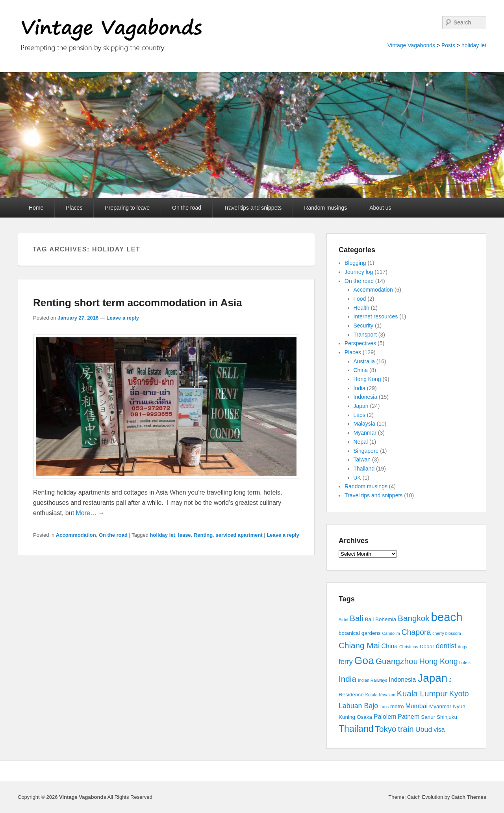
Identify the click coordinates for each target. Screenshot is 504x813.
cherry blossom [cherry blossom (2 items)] (447, 633)
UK (357, 478)
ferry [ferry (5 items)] (346, 662)
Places (74, 208)
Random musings (325, 208)
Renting (203, 535)
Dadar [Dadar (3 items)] (427, 646)
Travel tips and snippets (253, 208)
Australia (364, 361)
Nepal (361, 442)
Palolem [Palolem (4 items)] (385, 717)
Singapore (366, 451)
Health (361, 308)
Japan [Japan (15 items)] (432, 678)
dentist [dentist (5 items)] (446, 646)
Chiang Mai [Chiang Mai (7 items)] (359, 645)
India (359, 388)
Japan (361, 406)
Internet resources (376, 316)
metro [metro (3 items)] (397, 706)
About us (380, 208)
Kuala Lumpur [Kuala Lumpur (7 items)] (422, 693)
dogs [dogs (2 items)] (462, 647)
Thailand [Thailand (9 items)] (356, 729)
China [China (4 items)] (390, 646)
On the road (187, 208)
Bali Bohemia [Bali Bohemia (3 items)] (381, 619)
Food (360, 299)
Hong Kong (367, 379)
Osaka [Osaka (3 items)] (364, 717)
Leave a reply (122, 318)
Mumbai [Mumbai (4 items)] (416, 706)
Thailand (364, 469)
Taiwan (362, 460)
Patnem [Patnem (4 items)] (409, 717)
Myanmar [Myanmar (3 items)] (440, 706)
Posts (448, 45)
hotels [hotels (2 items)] (465, 662)
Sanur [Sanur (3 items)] (428, 717)
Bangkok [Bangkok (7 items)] (414, 618)
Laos (359, 415)
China (361, 370)
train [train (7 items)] (406, 729)
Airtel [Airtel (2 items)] (343, 620)
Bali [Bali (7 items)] (357, 618)
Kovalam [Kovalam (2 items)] (387, 695)
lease (184, 535)
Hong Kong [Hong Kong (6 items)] (439, 661)
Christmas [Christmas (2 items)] (409, 647)
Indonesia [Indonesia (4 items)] (402, 680)
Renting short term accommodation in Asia (138, 303)
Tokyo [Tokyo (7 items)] (386, 729)
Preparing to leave (127, 208)
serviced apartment (239, 535)
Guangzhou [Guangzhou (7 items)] (397, 661)
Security (364, 326)
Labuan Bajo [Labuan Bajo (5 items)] (358, 706)
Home (36, 208)
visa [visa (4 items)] (439, 730)
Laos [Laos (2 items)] (384, 707)
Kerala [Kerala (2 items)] (372, 695)
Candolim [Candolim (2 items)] (391, 633)
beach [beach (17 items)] (447, 617)
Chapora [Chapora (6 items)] (416, 632)
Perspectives (360, 343)
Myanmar (365, 433)
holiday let (474, 45)
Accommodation (76, 535)
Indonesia (366, 397)
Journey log (359, 272)
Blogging (355, 263)
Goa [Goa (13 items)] (364, 660)
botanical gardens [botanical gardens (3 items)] (360, 633)
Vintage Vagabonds (411, 45)
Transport (365, 335)
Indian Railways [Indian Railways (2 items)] (373, 680)
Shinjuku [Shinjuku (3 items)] (447, 717)
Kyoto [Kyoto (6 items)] (459, 694)
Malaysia (364, 424)
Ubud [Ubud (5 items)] (424, 729)
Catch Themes (469, 797)
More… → (90, 513)
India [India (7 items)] (347, 679)
